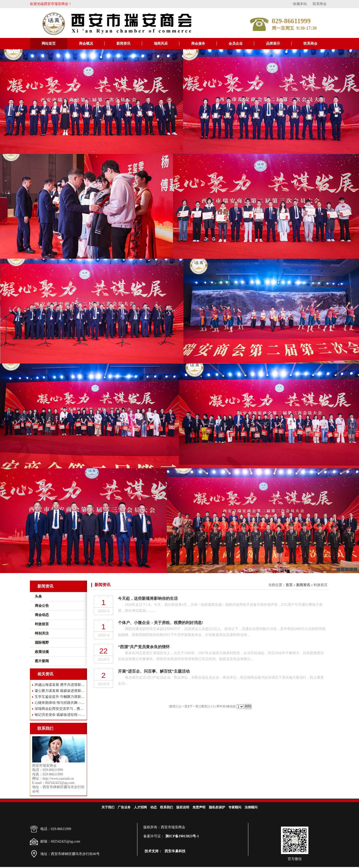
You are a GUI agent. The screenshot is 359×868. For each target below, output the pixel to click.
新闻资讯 (123, 44)
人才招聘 (140, 807)
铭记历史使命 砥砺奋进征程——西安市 (60, 715)
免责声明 (199, 807)
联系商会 (320, 4)
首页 (289, 585)
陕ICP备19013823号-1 (182, 836)
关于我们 (108, 807)
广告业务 (124, 807)
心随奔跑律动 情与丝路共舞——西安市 (60, 703)
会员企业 (236, 44)
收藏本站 (300, 4)
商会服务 (198, 44)
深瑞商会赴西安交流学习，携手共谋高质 (60, 709)
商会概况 (86, 44)
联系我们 (167, 807)
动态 (154, 807)
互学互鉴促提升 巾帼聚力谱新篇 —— (60, 697)
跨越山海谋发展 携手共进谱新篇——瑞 (60, 685)
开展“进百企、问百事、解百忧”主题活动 (154, 671)
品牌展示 (273, 44)
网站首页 (49, 44)
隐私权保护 (217, 807)
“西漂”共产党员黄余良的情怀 (144, 647)
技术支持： (153, 851)
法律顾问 (251, 807)
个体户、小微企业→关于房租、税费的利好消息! (160, 623)
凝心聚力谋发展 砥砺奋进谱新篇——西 (60, 691)
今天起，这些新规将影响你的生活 (148, 598)
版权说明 (183, 807)
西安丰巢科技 (175, 851)
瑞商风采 (161, 44)
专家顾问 (235, 807)
